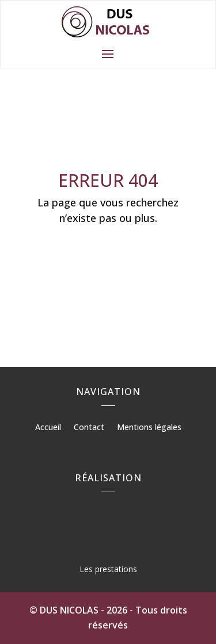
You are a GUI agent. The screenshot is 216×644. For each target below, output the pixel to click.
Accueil (48, 428)
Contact (89, 428)
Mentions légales (149, 428)
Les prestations (108, 569)
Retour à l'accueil (108, 253)
